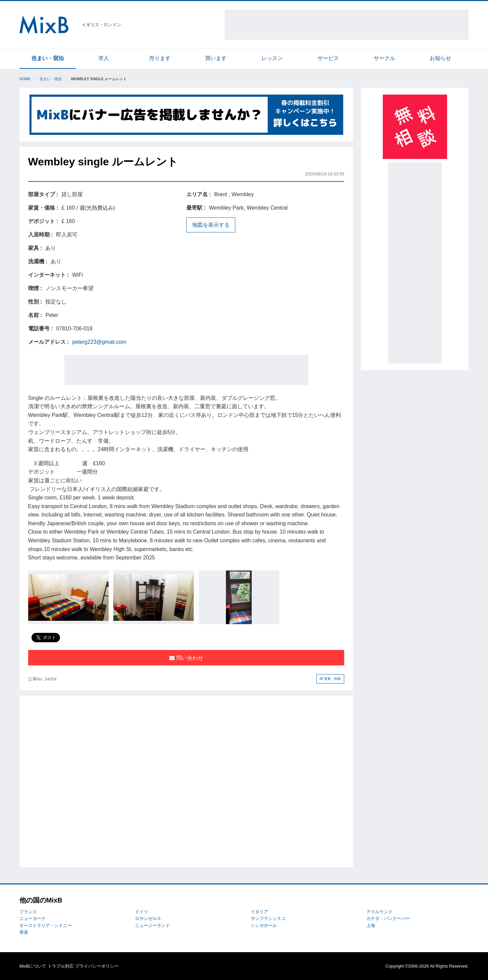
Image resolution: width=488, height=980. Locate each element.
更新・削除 (330, 679)
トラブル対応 (61, 966)
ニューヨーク (33, 918)
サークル (384, 58)
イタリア (259, 912)
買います (216, 58)
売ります (160, 58)
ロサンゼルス (148, 918)
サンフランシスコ (268, 918)
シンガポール (264, 925)
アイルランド (379, 912)
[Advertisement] (347, 25)
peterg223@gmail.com (99, 342)
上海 (371, 925)
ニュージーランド (152, 925)
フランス (28, 912)
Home (25, 79)
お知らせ (440, 58)
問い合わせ (186, 658)
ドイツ (142, 912)
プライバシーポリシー (97, 966)
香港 (24, 932)
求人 (104, 58)
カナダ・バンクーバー (388, 918)
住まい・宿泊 (48, 58)
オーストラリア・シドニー (46, 925)
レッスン (272, 58)
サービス (328, 58)
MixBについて (33, 966)
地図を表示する (211, 225)
